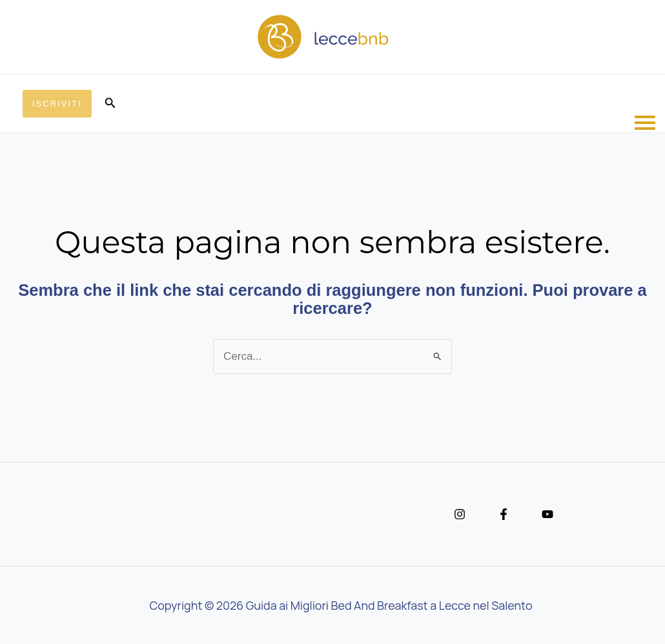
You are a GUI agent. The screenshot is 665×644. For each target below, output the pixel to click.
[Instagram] (460, 514)
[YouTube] (547, 514)
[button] (57, 104)
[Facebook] (504, 514)
